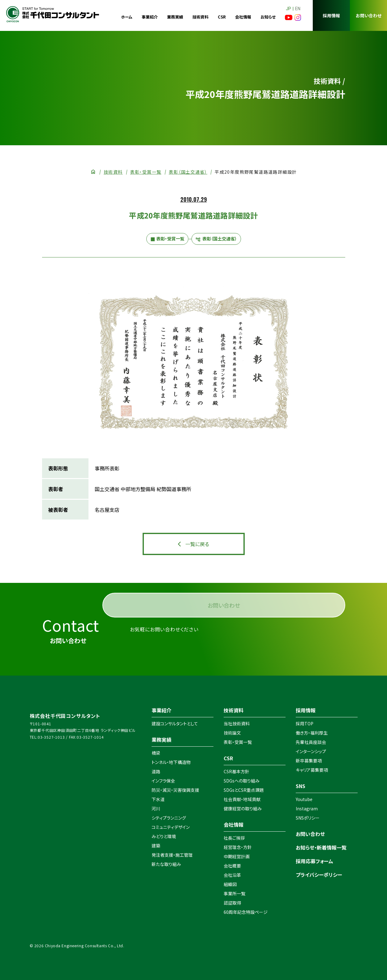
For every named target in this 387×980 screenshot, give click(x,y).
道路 (156, 771)
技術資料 (200, 17)
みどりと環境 (164, 836)
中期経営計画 (237, 856)
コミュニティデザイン (171, 827)
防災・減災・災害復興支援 (175, 790)
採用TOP (305, 723)
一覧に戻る (197, 544)
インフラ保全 (163, 781)
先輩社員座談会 (311, 742)
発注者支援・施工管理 (172, 855)
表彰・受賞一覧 (146, 172)
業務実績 (175, 17)
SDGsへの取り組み (242, 781)
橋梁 (156, 753)
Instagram (307, 808)
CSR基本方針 (237, 771)
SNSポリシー (308, 818)
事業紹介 (150, 17)
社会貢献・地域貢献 (242, 799)
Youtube (304, 799)
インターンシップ (311, 751)
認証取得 (232, 903)
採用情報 (331, 15)
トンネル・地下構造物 (171, 762)
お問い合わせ (369, 15)
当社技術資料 (237, 723)
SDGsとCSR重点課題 (244, 790)
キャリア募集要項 (312, 770)
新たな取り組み (166, 864)
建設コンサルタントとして (175, 723)
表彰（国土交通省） (188, 172)
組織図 (230, 884)
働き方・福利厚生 (312, 733)
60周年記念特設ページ (246, 912)
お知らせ (268, 17)
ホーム (127, 17)
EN (298, 9)
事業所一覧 (234, 893)
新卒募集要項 (309, 761)
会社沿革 (232, 875)
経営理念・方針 (238, 847)
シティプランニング (169, 818)
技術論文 (232, 733)
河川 (156, 808)
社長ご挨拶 (234, 838)
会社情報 (243, 17)
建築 (156, 846)
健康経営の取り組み (243, 808)
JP (288, 9)
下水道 (158, 799)
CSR (222, 17)
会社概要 (232, 866)
